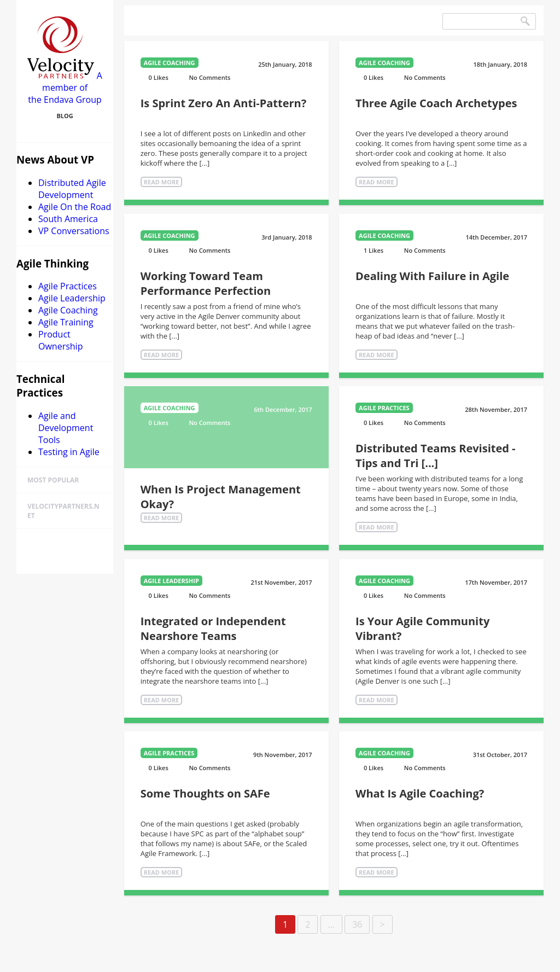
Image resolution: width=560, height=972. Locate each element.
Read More (162, 182)
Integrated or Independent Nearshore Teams (213, 628)
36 (357, 924)
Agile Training (66, 322)
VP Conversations (74, 231)
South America (68, 219)
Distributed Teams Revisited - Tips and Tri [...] (435, 456)
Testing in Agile (69, 452)
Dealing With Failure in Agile (432, 276)
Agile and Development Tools (66, 428)
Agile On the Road (75, 207)
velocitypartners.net (63, 511)
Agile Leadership (72, 298)
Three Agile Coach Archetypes (436, 103)
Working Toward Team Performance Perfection (206, 283)
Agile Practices (68, 286)
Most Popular (53, 480)
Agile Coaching (68, 310)
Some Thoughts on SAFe (205, 793)
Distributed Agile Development (72, 189)
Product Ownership (60, 340)
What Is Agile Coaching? (420, 793)
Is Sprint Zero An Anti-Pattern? (224, 103)
